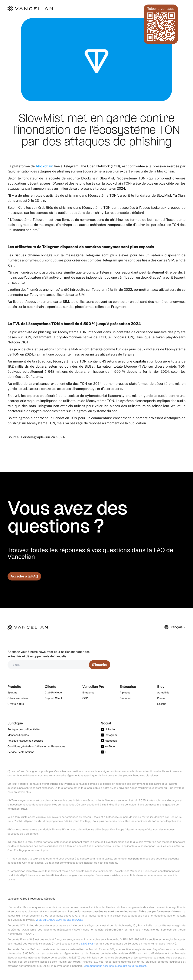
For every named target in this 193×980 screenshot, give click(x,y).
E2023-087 (88, 944)
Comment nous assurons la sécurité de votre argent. (115, 966)
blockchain (45, 166)
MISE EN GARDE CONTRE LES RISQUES (59, 920)
